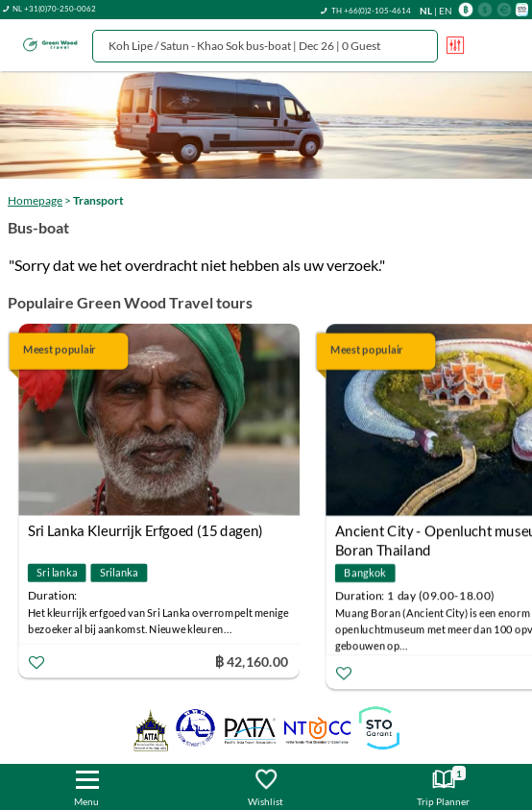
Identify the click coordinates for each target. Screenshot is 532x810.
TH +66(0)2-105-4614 (371, 11)
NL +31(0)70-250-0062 (54, 9)
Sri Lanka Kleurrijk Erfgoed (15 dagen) (145, 530)
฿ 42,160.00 (252, 661)
